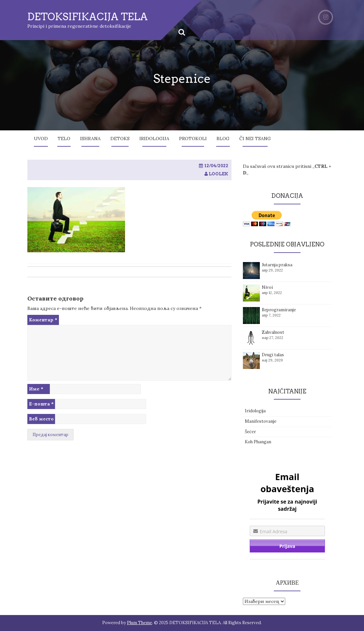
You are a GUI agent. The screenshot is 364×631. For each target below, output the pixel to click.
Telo (64, 139)
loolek (218, 174)
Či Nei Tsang (255, 139)
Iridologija (154, 139)
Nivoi (267, 287)
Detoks (120, 139)
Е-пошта (41, 404)
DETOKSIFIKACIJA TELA (88, 17)
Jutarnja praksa (277, 265)
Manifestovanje (261, 421)
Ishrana (90, 139)
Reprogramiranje (279, 310)
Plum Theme (140, 623)
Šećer (250, 432)
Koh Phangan (258, 442)
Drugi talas (273, 355)
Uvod (41, 139)
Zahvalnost (273, 332)
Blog (223, 139)
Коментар (43, 320)
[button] (76, 220)
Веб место (41, 419)
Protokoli (193, 139)
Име (36, 389)
